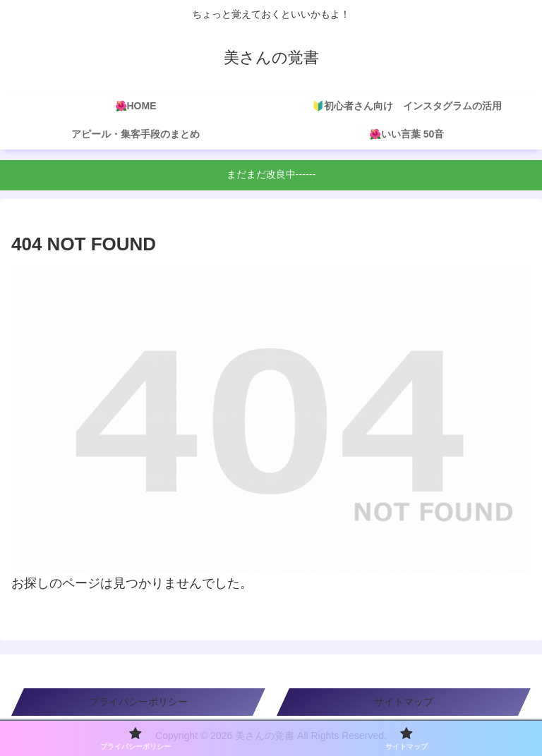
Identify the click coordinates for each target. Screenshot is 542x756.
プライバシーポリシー (138, 702)
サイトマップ (404, 702)
